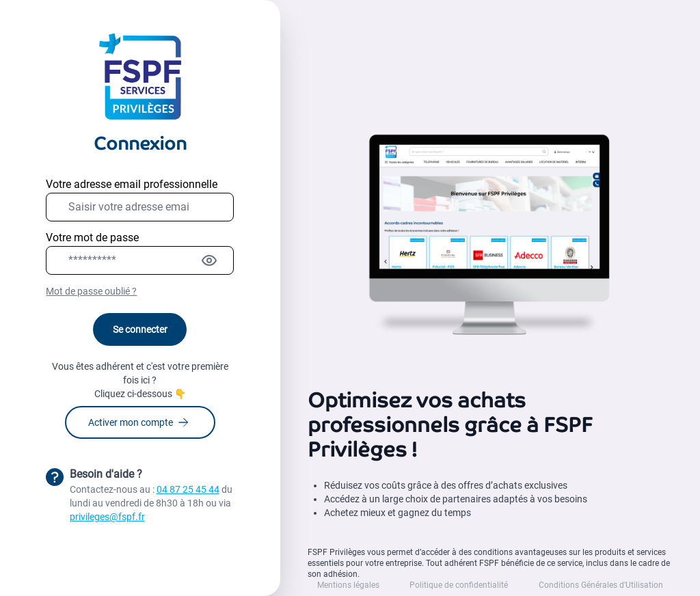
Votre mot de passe (92, 238)
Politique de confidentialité (459, 585)
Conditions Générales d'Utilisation (601, 585)
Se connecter (140, 329)
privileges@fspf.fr (107, 517)
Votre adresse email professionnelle (132, 184)
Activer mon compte (138, 422)
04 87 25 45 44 (188, 489)
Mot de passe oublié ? (91, 291)
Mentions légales (348, 585)
